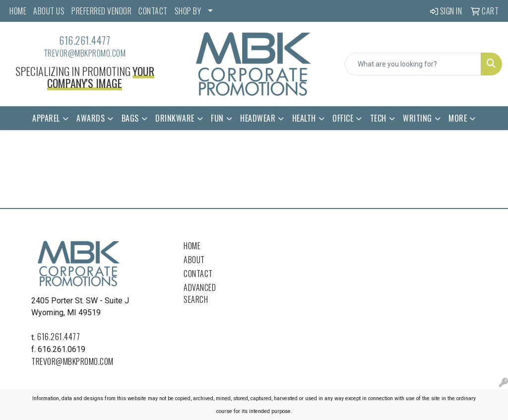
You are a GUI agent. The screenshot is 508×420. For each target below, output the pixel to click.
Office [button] (343, 118)
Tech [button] (378, 118)
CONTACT (153, 11)
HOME (18, 11)
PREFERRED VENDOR (101, 11)
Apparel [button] (46, 118)
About (194, 260)
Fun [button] (217, 118)
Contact (198, 274)
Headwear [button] (258, 118)
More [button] (458, 118)
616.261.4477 (85, 40)
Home (192, 246)
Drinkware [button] (175, 118)
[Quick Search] (413, 64)
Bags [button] (130, 118)
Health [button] (304, 118)
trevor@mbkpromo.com (85, 53)
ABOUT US (49, 11)
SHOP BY (188, 11)
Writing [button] (417, 118)
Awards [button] (91, 118)
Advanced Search (200, 293)
